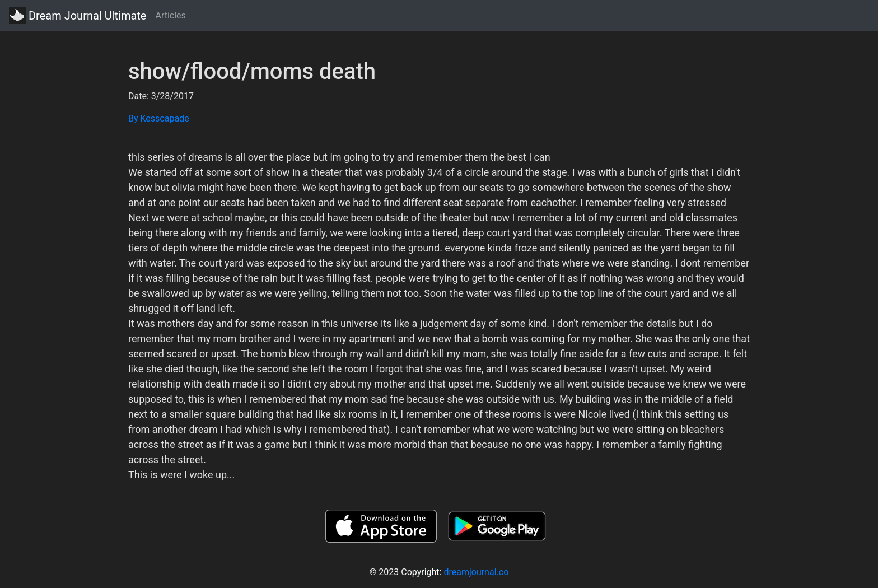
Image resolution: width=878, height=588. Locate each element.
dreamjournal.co (476, 572)
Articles (170, 15)
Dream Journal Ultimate (78, 16)
